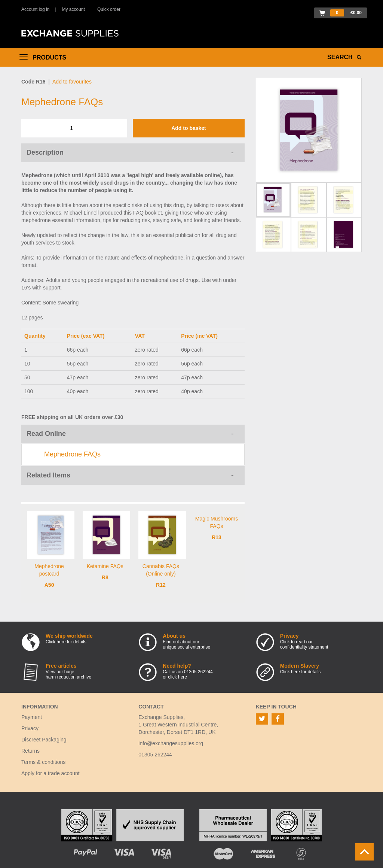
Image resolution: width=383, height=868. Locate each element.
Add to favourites (72, 82)
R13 (217, 537)
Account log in (35, 9)
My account (73, 9)
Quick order (109, 9)
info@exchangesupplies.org (171, 743)
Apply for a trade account (50, 773)
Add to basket (189, 128)
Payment (32, 717)
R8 (105, 577)
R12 (161, 585)
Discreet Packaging (44, 740)
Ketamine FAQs (105, 566)
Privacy (30, 728)
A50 (49, 585)
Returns (30, 751)
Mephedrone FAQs (72, 454)
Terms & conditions (43, 762)
